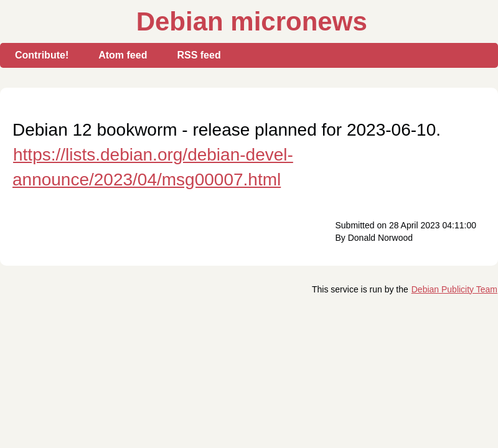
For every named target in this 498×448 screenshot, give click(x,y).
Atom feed (123, 55)
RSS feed (199, 55)
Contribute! (42, 55)
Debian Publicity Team (454, 289)
